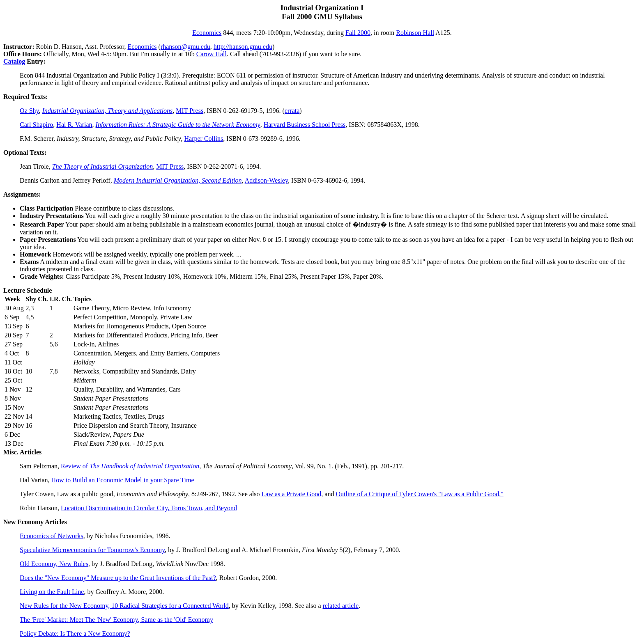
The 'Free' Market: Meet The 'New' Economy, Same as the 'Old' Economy (116, 620)
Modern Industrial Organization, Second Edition (178, 180)
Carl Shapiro (36, 125)
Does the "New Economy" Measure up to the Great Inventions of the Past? (118, 578)
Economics (207, 33)
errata (292, 111)
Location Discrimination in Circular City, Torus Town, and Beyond (149, 508)
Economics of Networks (52, 536)
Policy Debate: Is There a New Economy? (75, 634)
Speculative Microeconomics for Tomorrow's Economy (92, 550)
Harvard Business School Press (305, 125)
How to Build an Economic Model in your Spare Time (123, 480)
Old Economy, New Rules (54, 564)
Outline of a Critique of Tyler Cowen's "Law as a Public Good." (419, 494)
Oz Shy (29, 111)
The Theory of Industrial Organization (103, 166)
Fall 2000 (358, 33)
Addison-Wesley (266, 180)
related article (340, 606)
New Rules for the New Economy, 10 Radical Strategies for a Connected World (124, 606)
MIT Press (190, 111)
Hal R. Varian (74, 125)
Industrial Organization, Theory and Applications (108, 111)
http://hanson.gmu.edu (243, 47)
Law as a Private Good (292, 494)
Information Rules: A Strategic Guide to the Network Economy (178, 125)
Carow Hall (212, 54)
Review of (130, 466)
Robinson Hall (415, 33)
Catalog (14, 61)
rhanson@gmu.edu (185, 47)
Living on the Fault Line (52, 592)
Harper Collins (204, 139)
